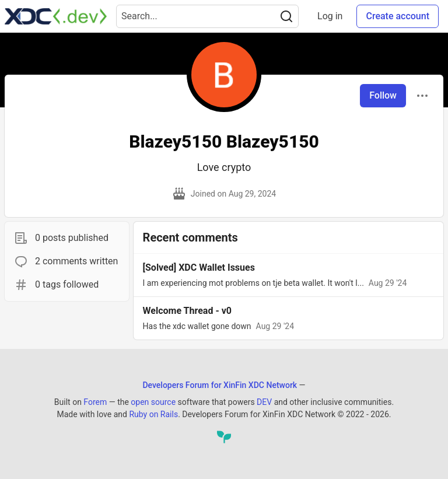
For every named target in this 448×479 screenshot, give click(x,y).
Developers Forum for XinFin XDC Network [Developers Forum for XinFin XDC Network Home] (220, 385)
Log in (330, 16)
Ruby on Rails (153, 414)
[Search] (286, 16)
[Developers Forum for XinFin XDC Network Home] (56, 16)
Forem (95, 402)
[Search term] (207, 16)
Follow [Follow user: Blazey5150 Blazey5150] (383, 95)
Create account (398, 16)
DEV (264, 402)
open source (153, 402)
